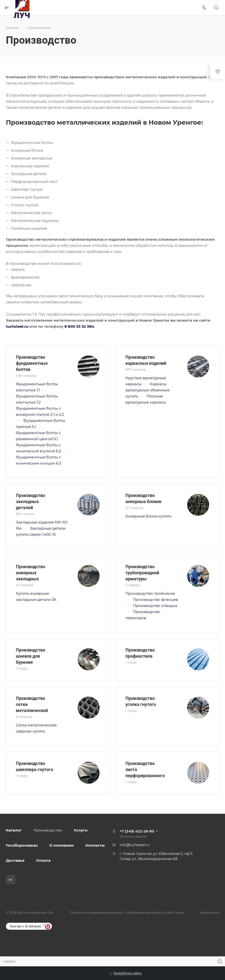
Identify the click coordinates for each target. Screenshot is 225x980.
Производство (48, 830)
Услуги (81, 830)
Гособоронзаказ (22, 845)
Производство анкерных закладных (31, 573)
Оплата (43, 860)
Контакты (95, 845)
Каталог (14, 830)
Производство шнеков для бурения (31, 656)
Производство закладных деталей (31, 501)
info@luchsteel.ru (134, 845)
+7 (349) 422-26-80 (137, 831)
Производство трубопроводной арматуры (142, 573)
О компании (61, 845)
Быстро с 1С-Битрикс (26, 926)
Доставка (15, 860)
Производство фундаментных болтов (32, 363)
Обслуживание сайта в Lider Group (155, 912)
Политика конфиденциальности (97, 912)
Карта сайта (209, 912)
